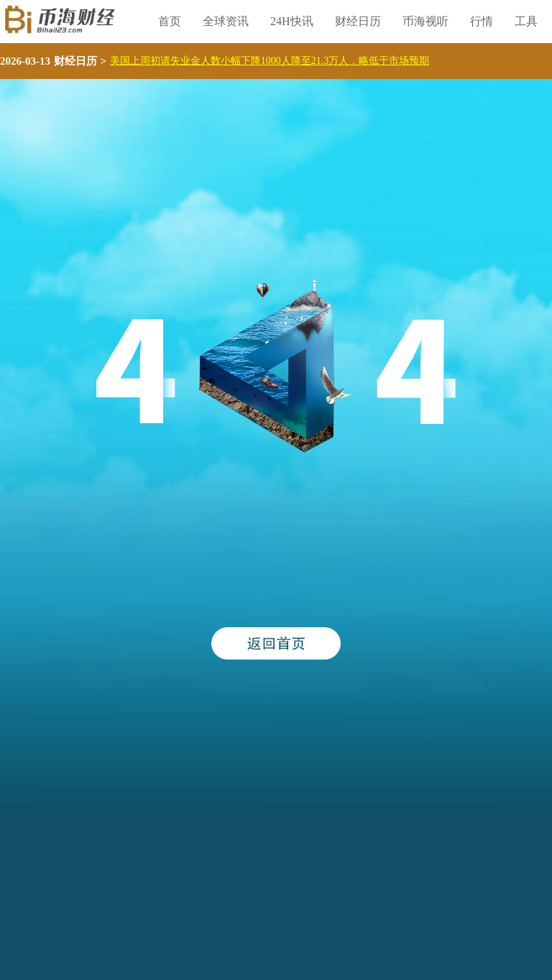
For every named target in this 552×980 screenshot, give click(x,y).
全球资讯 (226, 21)
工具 (526, 21)
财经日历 (358, 21)
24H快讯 (292, 21)
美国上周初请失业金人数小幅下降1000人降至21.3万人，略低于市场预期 (270, 61)
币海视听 (425, 21)
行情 (482, 21)
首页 (170, 21)
